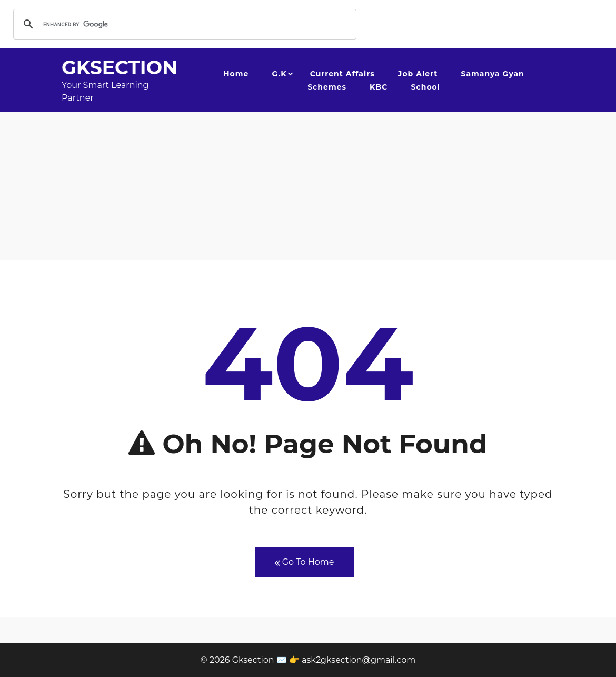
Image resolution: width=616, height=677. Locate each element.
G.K (280, 74)
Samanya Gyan (493, 74)
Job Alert (418, 74)
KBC (379, 87)
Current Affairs (342, 74)
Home (236, 74)
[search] (183, 24)
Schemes (327, 87)
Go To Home (304, 562)
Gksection (120, 67)
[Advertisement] (308, 186)
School (426, 87)
